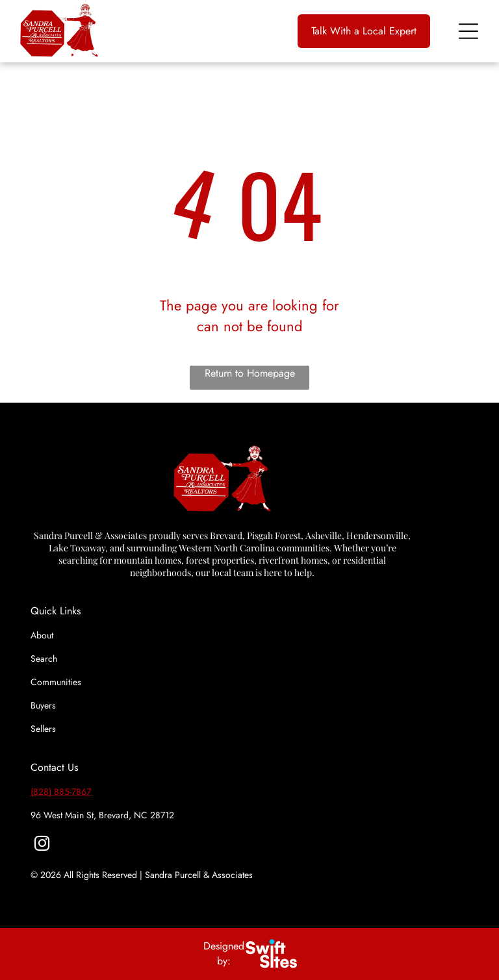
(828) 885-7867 (61, 792)
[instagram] (42, 845)
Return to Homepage (250, 373)
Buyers (43, 705)
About (42, 635)
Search (44, 659)
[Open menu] (468, 31)
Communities (56, 682)
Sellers (43, 729)
